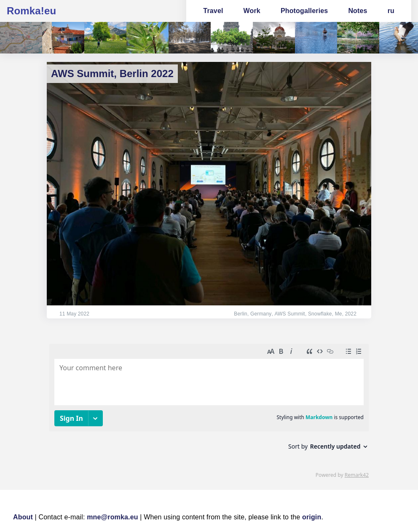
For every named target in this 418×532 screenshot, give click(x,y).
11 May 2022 (74, 314)
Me (339, 314)
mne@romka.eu (113, 517)
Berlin (241, 314)
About (23, 517)
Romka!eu (31, 11)
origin (312, 517)
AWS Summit (290, 314)
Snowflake (320, 314)
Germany (261, 314)
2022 (351, 314)
